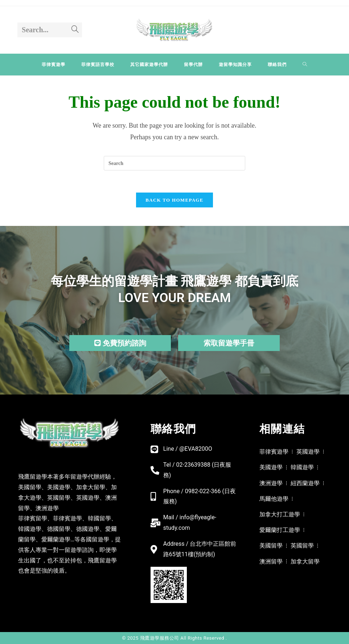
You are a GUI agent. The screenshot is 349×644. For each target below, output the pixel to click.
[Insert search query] (174, 163)
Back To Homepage (174, 200)
